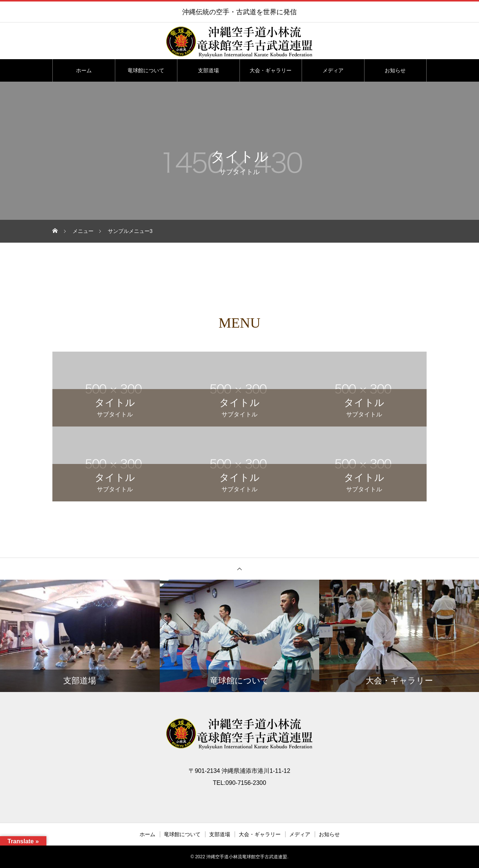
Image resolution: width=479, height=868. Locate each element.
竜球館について (146, 70)
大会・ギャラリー (271, 70)
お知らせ (395, 70)
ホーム (84, 70)
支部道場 (208, 70)
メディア (333, 70)
